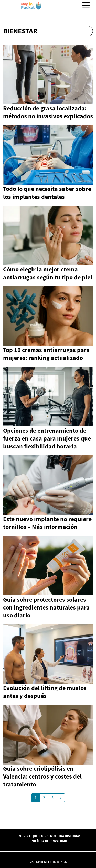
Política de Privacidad (49, 841)
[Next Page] (61, 798)
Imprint (24, 836)
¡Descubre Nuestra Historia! (56, 836)
